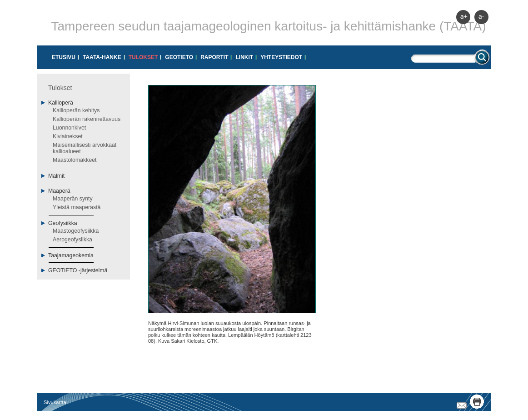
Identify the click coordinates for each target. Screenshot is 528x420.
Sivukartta (55, 402)
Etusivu (64, 57)
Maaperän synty (73, 199)
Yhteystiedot (281, 57)
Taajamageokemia (71, 255)
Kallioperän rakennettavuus (87, 119)
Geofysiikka (63, 223)
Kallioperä (61, 103)
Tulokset (143, 57)
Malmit (56, 176)
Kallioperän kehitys (76, 110)
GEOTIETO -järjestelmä (78, 270)
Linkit (244, 57)
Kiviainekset (68, 136)
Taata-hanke (102, 57)
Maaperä (59, 191)
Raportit (214, 57)
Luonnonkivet (69, 128)
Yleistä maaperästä (77, 207)
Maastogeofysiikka (76, 231)
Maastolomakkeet (75, 160)
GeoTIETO (179, 57)
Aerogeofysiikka (72, 240)
